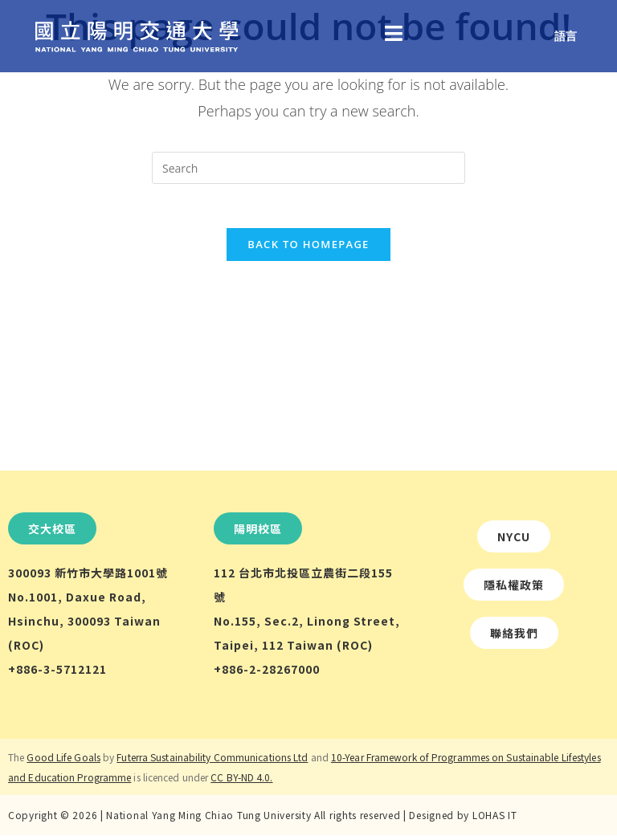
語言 (566, 36)
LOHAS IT (495, 820)
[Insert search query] (308, 168)
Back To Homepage (308, 249)
